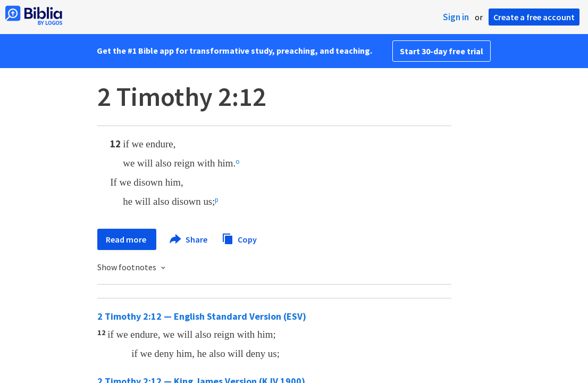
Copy (239, 238)
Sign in (456, 17)
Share (189, 239)
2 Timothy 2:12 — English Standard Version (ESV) (202, 316)
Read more (127, 239)
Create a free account (534, 17)
